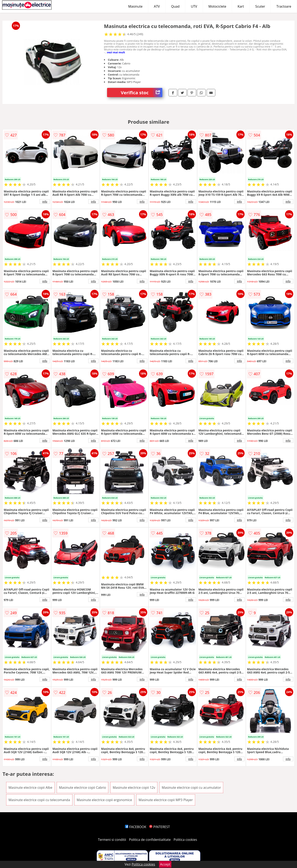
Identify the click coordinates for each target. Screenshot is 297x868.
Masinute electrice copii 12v (134, 788)
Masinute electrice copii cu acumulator (191, 788)
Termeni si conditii (112, 840)
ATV (157, 6)
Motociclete (217, 6)
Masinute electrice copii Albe (30, 788)
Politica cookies (185, 840)
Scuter (260, 6)
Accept (165, 864)
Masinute (135, 6)
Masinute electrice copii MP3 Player (166, 800)
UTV (194, 6)
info (45, 202)
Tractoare (284, 6)
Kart (241, 6)
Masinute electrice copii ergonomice (104, 800)
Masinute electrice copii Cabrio (82, 788)
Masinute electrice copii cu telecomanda (39, 800)
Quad (175, 6)
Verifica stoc (142, 93)
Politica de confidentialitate (150, 840)
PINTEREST (159, 827)
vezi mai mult (116, 52)
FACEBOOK (136, 827)
